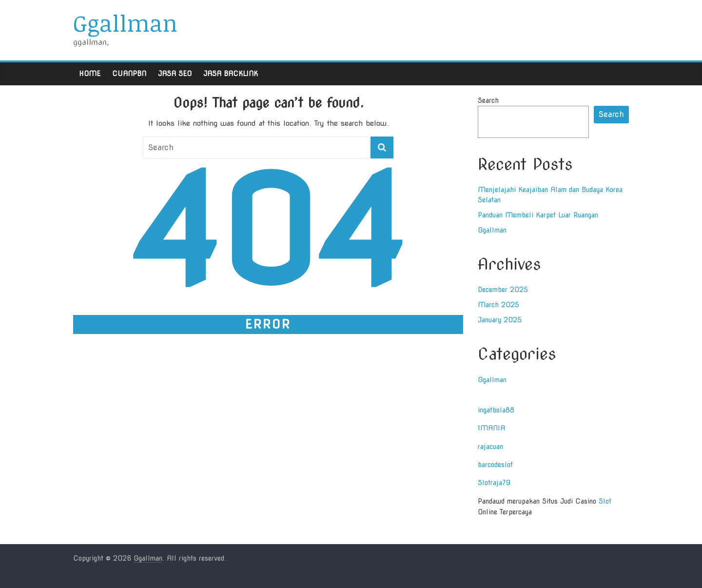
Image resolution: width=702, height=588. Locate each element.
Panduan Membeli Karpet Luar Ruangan (538, 215)
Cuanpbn (129, 74)
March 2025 (498, 305)
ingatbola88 (496, 410)
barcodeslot (495, 465)
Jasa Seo (175, 74)
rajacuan (490, 447)
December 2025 (503, 290)
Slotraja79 (494, 483)
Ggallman (125, 23)
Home (90, 74)
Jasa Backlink (231, 74)
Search (488, 100)
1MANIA (491, 428)
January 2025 (500, 320)
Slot (605, 501)
